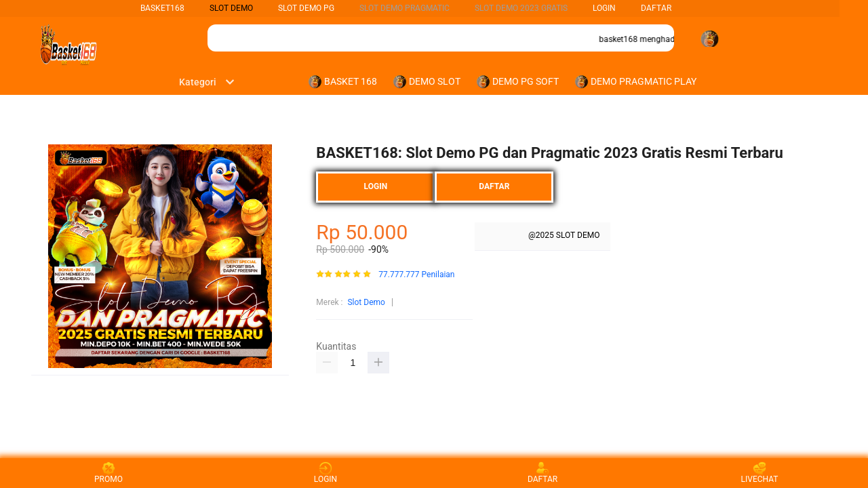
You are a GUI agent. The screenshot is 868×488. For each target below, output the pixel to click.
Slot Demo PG (306, 8)
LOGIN (604, 8)
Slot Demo (366, 302)
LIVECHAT (760, 473)
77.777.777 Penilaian (416, 275)
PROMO (108, 473)
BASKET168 (162, 8)
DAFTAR (656, 8)
